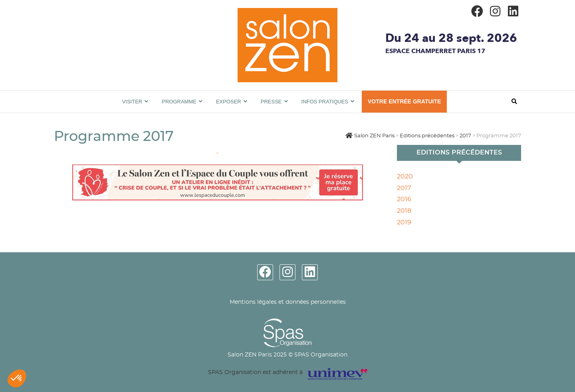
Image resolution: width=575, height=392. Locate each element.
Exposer (229, 102)
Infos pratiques (325, 102)
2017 (404, 188)
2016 (404, 199)
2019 (404, 222)
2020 (405, 176)
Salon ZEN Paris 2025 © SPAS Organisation (287, 355)
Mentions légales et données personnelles (288, 302)
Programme (179, 102)
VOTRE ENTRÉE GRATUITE (404, 101)
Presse (271, 102)
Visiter (132, 102)
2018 (404, 211)
